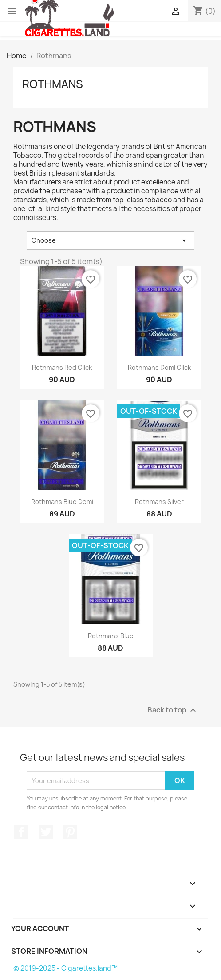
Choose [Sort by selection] (110, 240)
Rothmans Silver (159, 502)
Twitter (46, 832)
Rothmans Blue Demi (62, 502)
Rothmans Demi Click (159, 367)
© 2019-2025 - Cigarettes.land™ (65, 968)
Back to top (173, 710)
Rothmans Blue (111, 636)
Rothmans (53, 84)
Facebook (21, 832)
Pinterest (70, 832)
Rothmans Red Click (62, 367)
